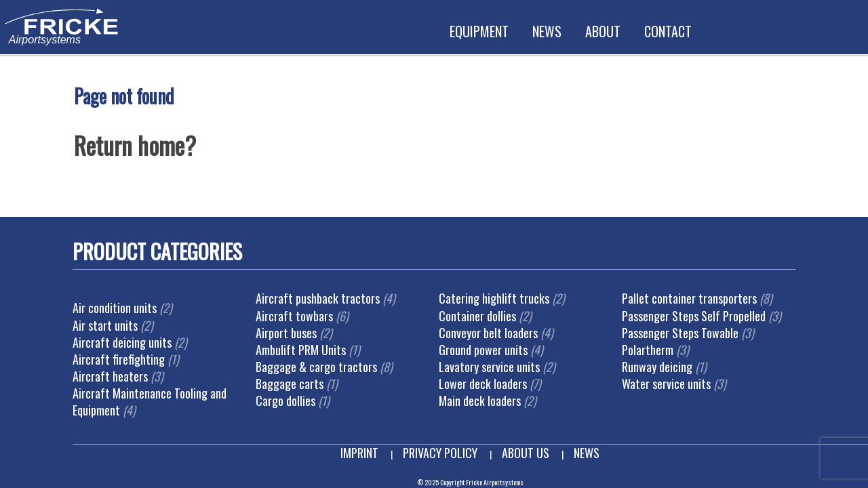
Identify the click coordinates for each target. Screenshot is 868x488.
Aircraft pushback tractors (318, 298)
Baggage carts (290, 384)
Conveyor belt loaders (488, 333)
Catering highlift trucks (494, 298)
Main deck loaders (480, 401)
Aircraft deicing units (122, 342)
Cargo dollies (285, 401)
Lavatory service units (489, 367)
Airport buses (286, 333)
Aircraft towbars (294, 316)
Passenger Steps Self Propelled (694, 316)
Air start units (105, 325)
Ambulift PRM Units (301, 350)
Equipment (479, 31)
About (603, 31)
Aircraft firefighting (119, 359)
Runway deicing (657, 367)
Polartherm (648, 350)
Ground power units (483, 350)
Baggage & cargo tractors (316, 367)
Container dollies (477, 316)
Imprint (359, 453)
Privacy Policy (440, 453)
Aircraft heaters (110, 376)
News (547, 31)
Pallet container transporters (689, 298)
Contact (668, 31)
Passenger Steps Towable (680, 333)
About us (526, 453)
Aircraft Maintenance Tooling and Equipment (150, 402)
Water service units (666, 384)
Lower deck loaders (483, 384)
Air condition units (115, 308)
